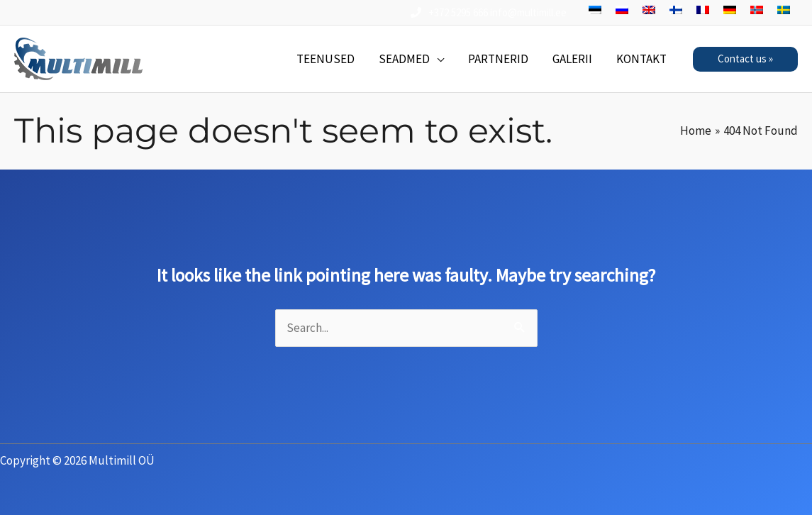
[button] (745, 59)
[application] (437, 59)
